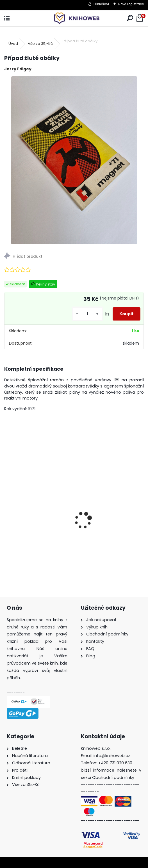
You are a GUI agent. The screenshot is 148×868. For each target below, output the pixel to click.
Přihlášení (101, 4)
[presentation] (7, 510)
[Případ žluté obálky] (74, 160)
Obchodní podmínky (113, 778)
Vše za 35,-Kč (40, 44)
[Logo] (74, 18)
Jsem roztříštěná (99, 538)
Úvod (13, 44)
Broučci (16, 540)
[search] (130, 18)
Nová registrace (131, 4)
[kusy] (87, 314)
